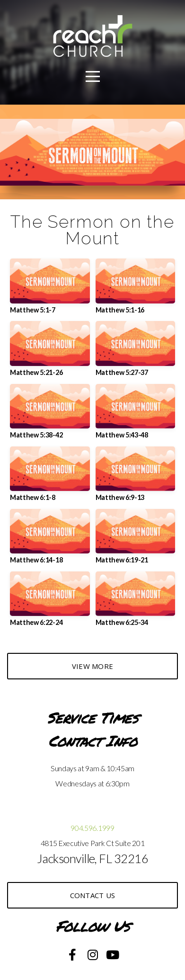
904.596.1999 (92, 828)
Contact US (93, 895)
